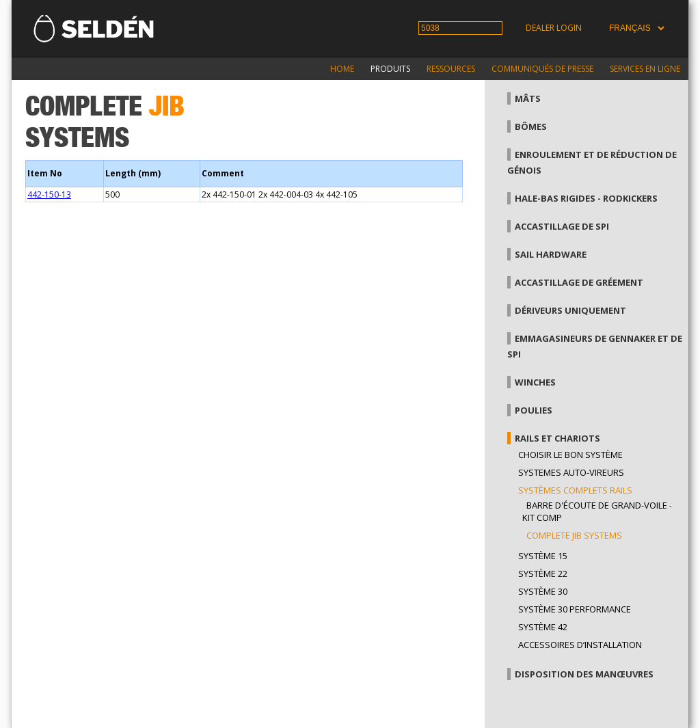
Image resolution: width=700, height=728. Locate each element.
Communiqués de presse (542, 69)
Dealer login (554, 28)
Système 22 (543, 574)
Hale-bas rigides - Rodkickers (586, 198)
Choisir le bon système (570, 455)
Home (342, 69)
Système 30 (543, 591)
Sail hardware (551, 254)
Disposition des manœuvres (584, 674)
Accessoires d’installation (580, 645)
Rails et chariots (557, 438)
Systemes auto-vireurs (571, 472)
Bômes (531, 126)
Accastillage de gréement (579, 282)
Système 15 (543, 556)
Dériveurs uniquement (570, 310)
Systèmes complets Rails (575, 490)
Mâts (528, 98)
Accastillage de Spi (562, 226)
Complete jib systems (574, 535)
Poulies (534, 410)
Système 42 (543, 627)
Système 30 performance (575, 609)
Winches (535, 382)
